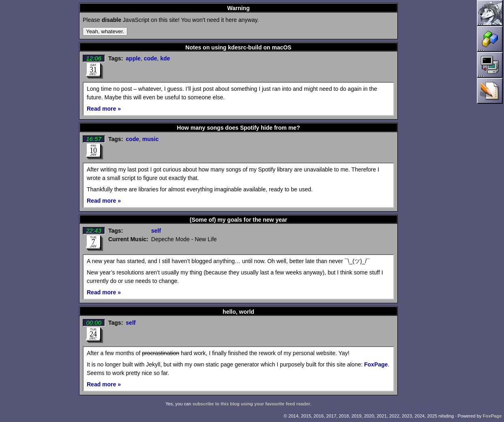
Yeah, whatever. (105, 31)
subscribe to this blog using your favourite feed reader (251, 404)
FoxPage (376, 364)
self (156, 231)
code (151, 58)
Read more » (104, 109)
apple (133, 58)
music (150, 139)
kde (165, 58)
